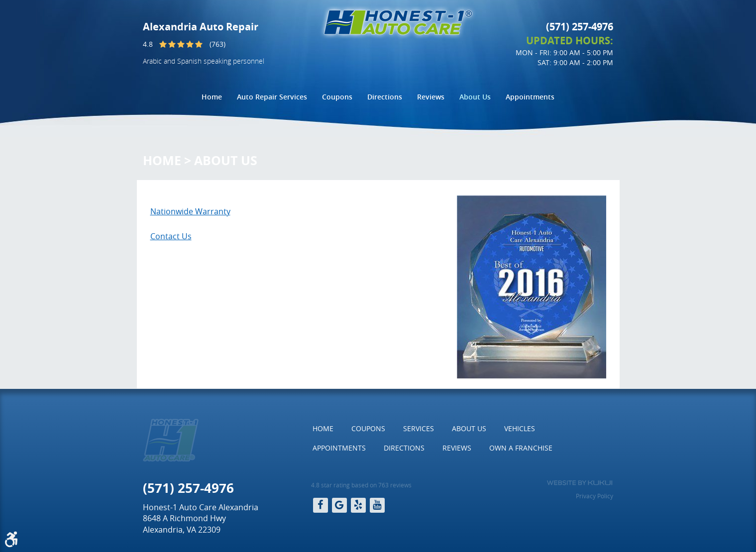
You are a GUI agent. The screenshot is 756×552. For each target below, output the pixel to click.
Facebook (321, 505)
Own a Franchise (521, 448)
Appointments (530, 97)
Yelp (358, 505)
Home (212, 97)
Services (419, 428)
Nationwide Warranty (190, 211)
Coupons (337, 97)
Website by (580, 483)
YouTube (377, 505)
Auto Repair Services (272, 97)
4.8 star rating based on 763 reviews (361, 485)
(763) (217, 44)
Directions (385, 97)
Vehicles (520, 428)
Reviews (431, 97)
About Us (475, 97)
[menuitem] (212, 97)
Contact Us (171, 236)
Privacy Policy (594, 496)
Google (339, 505)
